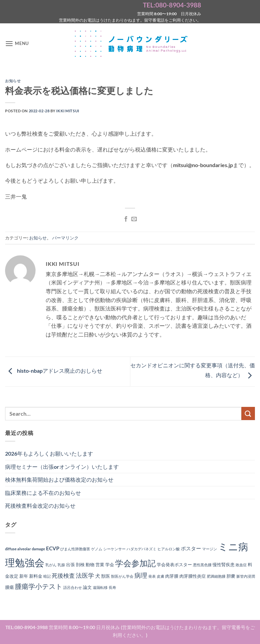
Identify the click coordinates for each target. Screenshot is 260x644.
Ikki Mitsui (68, 111)
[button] (17, 43)
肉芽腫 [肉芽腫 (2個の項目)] (172, 576)
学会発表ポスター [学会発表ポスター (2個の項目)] (174, 565)
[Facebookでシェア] (126, 219)
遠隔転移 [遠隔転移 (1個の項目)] (100, 587)
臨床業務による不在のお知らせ (43, 493)
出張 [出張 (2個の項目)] (70, 565)
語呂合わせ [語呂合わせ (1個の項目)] (73, 587)
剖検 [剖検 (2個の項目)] (80, 565)
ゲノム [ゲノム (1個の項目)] (97, 549)
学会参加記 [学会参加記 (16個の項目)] (135, 563)
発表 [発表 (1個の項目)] (152, 576)
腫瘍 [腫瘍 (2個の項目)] (9, 587)
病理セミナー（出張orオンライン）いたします (62, 467)
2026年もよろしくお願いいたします (49, 453)
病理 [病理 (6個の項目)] (141, 575)
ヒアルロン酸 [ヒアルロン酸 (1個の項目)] (169, 549)
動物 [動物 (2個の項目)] (90, 565)
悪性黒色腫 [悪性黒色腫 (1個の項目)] (202, 565)
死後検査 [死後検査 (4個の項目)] (63, 576)
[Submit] (248, 413)
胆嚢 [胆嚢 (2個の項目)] (231, 576)
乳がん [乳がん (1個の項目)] (51, 565)
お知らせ (13, 81)
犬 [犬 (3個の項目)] (98, 576)
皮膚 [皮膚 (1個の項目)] (160, 576)
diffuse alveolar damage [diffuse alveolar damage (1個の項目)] (25, 549)
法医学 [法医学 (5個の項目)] (85, 576)
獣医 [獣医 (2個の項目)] (106, 576)
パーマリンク (65, 238)
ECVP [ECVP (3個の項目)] (53, 548)
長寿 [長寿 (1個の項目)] (112, 587)
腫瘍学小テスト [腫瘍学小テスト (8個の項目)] (39, 586)
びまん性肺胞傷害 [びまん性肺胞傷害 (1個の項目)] (75, 549)
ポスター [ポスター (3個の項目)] (191, 548)
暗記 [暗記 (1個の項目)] (47, 576)
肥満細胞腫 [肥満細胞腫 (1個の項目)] (216, 576)
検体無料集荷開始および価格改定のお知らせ (59, 479)
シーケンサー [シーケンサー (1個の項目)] (114, 549)
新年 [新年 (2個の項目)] (24, 576)
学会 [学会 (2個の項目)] (110, 565)
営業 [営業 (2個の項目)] (100, 565)
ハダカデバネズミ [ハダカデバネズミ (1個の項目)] (142, 549)
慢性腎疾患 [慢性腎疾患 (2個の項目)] (224, 565)
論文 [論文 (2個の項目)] (87, 587)
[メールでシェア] (134, 219)
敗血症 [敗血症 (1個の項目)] (241, 565)
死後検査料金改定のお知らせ (40, 505)
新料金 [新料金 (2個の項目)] (36, 576)
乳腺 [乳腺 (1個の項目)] (61, 565)
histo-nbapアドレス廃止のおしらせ (54, 371)
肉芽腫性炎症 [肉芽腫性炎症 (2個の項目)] (193, 576)
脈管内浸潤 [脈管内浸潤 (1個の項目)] (246, 576)
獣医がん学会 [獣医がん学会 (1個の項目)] (122, 576)
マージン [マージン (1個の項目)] (210, 549)
